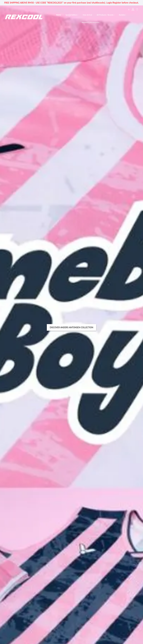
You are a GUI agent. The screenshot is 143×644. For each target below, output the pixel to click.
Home (58, 15)
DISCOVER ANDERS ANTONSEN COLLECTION (72, 327)
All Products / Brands (105, 15)
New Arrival (87, 15)
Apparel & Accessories (91, 22)
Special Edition (72, 15)
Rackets (123, 15)
